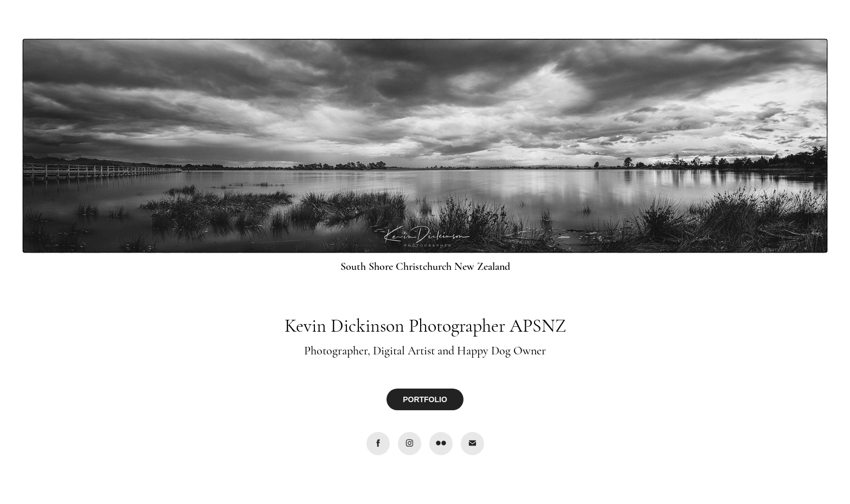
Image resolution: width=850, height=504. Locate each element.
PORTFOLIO (425, 399)
